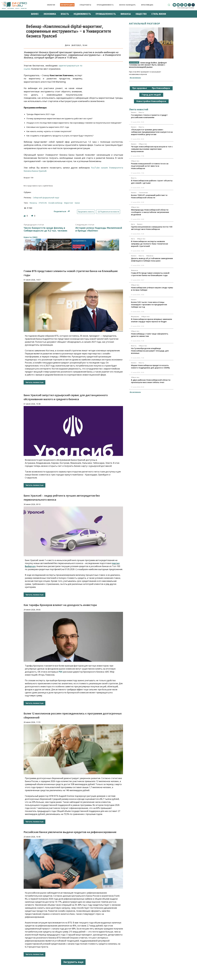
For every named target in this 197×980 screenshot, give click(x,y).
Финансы (150, 256)
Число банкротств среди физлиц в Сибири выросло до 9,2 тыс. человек (46, 229)
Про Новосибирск (161, 88)
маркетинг (69, 203)
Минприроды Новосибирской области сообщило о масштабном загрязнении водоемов (150, 212)
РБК (61, 672)
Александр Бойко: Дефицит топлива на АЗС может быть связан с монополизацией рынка (148, 65)
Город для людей (151, 95)
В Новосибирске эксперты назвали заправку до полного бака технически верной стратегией (150, 244)
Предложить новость (86, 212)
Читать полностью (34, 382)
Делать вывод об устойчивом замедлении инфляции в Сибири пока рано (152, 259)
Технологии (143, 193)
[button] (169, 5)
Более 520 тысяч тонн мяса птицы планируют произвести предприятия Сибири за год (149, 304)
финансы (33, 203)
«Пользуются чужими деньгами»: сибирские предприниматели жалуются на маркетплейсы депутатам (152, 132)
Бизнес (134, 112)
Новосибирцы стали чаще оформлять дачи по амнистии (150, 335)
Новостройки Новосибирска (151, 101)
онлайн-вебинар (55, 203)
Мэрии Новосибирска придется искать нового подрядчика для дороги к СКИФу (150, 366)
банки (77, 203)
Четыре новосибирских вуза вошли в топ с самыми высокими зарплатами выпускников (152, 149)
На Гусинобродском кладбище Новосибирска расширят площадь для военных (150, 351)
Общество (143, 144)
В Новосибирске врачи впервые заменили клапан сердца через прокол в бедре (152, 320)
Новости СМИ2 (30, 237)
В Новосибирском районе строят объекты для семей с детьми (152, 182)
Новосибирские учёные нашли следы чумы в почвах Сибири (152, 289)
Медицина (135, 317)
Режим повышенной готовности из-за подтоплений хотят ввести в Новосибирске (150, 166)
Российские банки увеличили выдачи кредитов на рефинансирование (70, 832)
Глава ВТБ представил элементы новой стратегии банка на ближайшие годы (150, 274)
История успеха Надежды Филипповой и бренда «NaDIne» (99, 229)
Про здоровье (140, 88)
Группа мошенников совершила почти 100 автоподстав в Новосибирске (152, 228)
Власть (141, 112)
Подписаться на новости (108, 212)
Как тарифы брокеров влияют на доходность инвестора (60, 605)
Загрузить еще (73, 962)
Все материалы (135, 78)
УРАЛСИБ (43, 203)
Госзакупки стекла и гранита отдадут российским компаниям (149, 116)
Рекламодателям (186, 8)
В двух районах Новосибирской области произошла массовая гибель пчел (151, 381)
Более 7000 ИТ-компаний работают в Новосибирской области (149, 196)
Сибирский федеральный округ (46, 198)
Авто (133, 224)
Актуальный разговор (145, 24)
